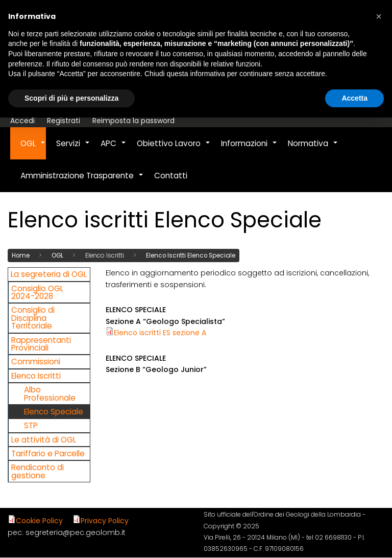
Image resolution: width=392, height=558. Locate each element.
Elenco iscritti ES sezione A (160, 333)
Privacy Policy (105, 521)
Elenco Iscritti (36, 375)
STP (31, 425)
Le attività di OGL (44, 439)
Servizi (73, 149)
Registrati (64, 121)
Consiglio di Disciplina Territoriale (33, 318)
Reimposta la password (133, 121)
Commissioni (36, 362)
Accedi (22, 121)
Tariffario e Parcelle (48, 453)
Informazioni (249, 149)
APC (114, 149)
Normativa (313, 149)
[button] (379, 16)
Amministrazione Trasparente (82, 181)
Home (21, 255)
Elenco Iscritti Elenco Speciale (191, 255)
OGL (33, 149)
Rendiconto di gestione (38, 471)
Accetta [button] (354, 98)
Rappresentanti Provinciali (41, 343)
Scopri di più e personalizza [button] (71, 98)
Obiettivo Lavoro (174, 149)
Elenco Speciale (54, 411)
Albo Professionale (50, 393)
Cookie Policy (39, 521)
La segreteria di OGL (49, 274)
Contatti (171, 176)
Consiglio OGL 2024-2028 (37, 292)
